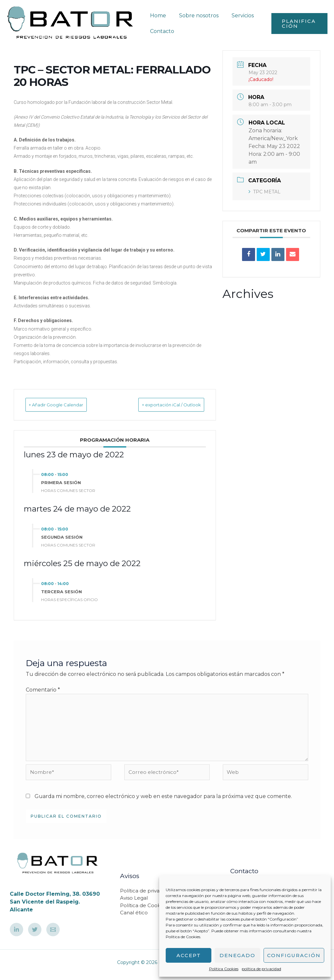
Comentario (43, 690)
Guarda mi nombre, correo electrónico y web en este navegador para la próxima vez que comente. (163, 801)
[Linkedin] (16, 934)
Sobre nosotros (195, 19)
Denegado (237, 955)
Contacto (161, 27)
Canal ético (134, 917)
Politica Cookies (224, 969)
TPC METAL (265, 192)
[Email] (53, 934)
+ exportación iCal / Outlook (160, 405)
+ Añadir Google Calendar (67, 405)
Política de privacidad (146, 895)
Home (157, 19)
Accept (189, 955)
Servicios (236, 19)
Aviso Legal (134, 902)
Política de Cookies (144, 910)
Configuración (294, 955)
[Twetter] (35, 934)
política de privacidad (261, 969)
